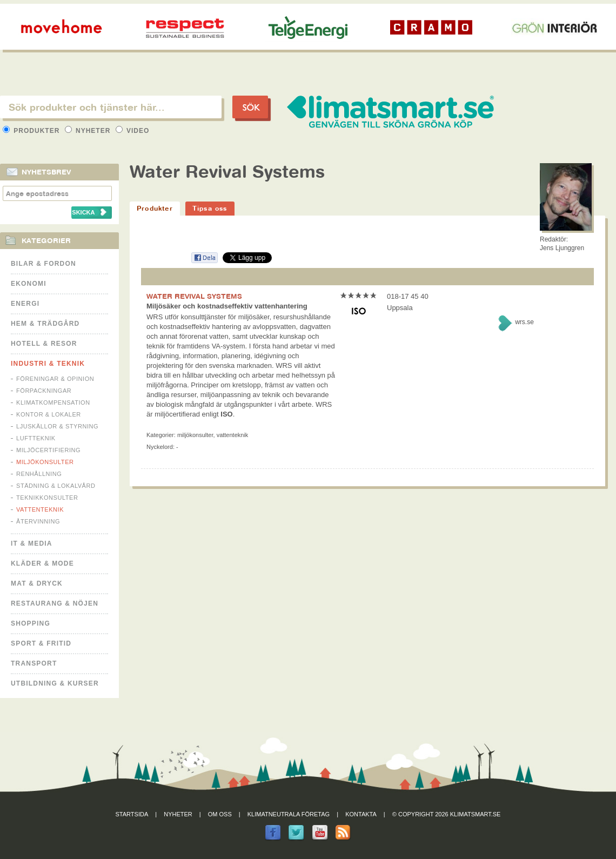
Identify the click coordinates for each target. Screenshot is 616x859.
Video (133, 131)
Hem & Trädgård (45, 324)
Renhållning (39, 474)
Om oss (220, 814)
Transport (34, 663)
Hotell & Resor (44, 344)
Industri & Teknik (48, 364)
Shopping (31, 623)
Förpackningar (44, 391)
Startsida (132, 814)
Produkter (32, 131)
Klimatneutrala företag (289, 814)
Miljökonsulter (45, 462)
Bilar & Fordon (43, 264)
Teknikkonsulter (47, 498)
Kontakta (361, 814)
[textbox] (111, 107)
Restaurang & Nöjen (55, 603)
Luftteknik (36, 438)
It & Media (32, 543)
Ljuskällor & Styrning (57, 426)
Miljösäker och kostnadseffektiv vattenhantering (227, 306)
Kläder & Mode (42, 563)
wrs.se (524, 322)
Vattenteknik (40, 509)
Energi (25, 304)
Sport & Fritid (41, 643)
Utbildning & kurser (55, 683)
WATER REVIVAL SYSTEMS (194, 296)
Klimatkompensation (53, 402)
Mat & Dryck (37, 583)
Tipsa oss (210, 208)
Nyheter (89, 131)
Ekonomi (29, 284)
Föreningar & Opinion (55, 379)
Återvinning (38, 521)
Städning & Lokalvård (56, 486)
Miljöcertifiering (48, 450)
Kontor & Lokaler (49, 414)
